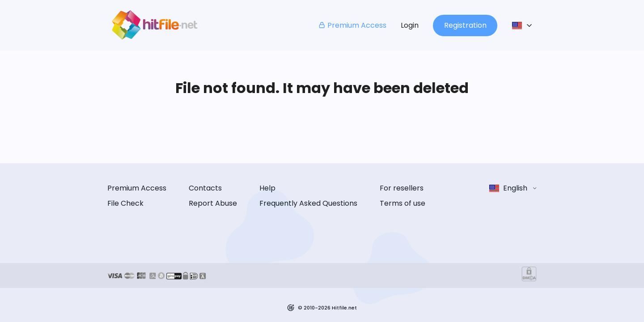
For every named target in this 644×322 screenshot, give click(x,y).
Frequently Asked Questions (308, 203)
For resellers (402, 188)
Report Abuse (213, 203)
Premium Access (352, 25)
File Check (125, 203)
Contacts (205, 188)
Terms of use (402, 203)
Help (267, 188)
